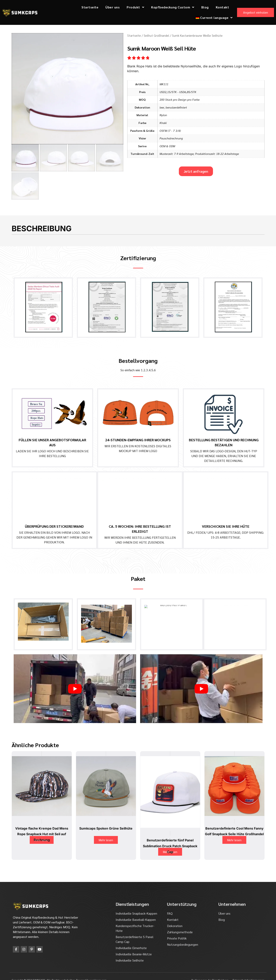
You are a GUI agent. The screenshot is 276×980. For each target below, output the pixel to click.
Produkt (135, 7)
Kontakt (223, 7)
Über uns (113, 7)
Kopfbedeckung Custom (173, 7)
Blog (205, 7)
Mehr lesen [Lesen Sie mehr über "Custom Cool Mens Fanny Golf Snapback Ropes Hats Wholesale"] (234, 832)
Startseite (90, 7)
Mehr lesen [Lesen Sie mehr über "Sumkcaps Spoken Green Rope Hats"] (106, 832)
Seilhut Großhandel (156, 35)
